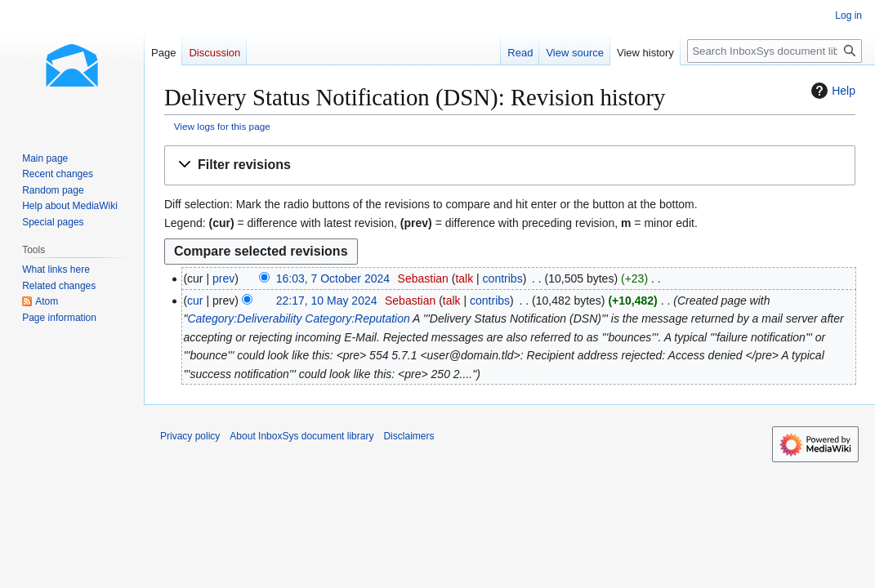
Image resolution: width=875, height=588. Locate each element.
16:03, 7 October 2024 (333, 278)
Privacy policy (190, 436)
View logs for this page (222, 126)
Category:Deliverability (244, 318)
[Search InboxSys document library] (775, 51)
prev (223, 278)
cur (195, 301)
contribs (503, 278)
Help (831, 91)
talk (464, 278)
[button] (510, 165)
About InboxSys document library (301, 436)
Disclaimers (408, 436)
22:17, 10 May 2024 (327, 301)
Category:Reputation (357, 318)
